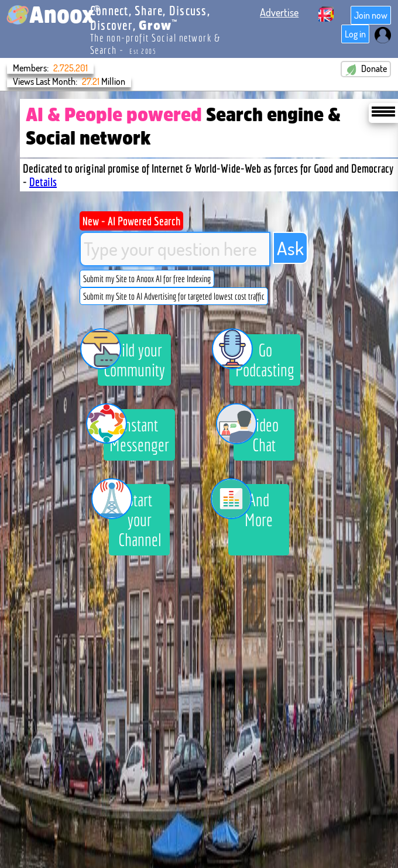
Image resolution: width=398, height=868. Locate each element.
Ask (290, 248)
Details (43, 182)
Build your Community (131, 357)
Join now (371, 15)
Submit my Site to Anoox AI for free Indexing (147, 279)
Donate (366, 69)
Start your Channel (135, 517)
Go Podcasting (262, 357)
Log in (355, 34)
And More (251, 507)
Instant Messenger (136, 432)
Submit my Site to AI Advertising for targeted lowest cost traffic (174, 296)
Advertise (279, 12)
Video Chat (256, 432)
